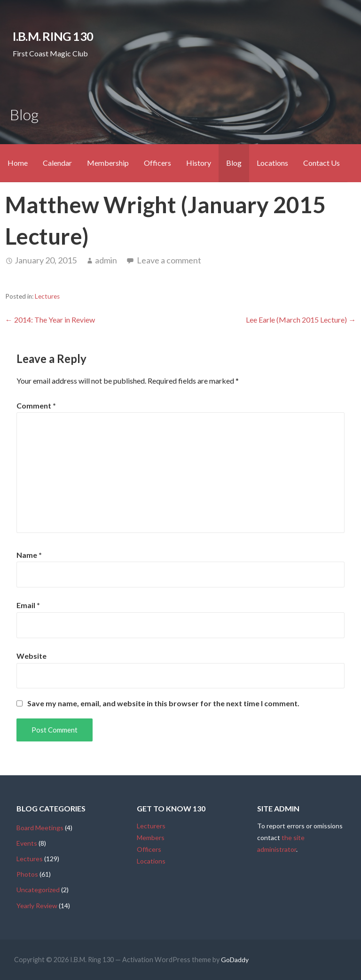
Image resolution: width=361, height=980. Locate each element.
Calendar (57, 163)
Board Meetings (40, 828)
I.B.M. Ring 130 (53, 36)
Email (28, 605)
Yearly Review (37, 906)
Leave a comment (169, 260)
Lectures (47, 296)
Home (18, 163)
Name (29, 555)
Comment (36, 405)
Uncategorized (38, 890)
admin (106, 260)
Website (31, 656)
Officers (157, 163)
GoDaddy (235, 960)
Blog (234, 163)
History (199, 163)
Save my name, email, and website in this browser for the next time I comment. (163, 703)
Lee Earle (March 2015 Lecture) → (301, 320)
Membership (108, 163)
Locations (272, 163)
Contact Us (322, 163)
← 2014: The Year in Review (50, 320)
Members (151, 837)
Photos (27, 874)
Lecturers (151, 826)
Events (27, 843)
